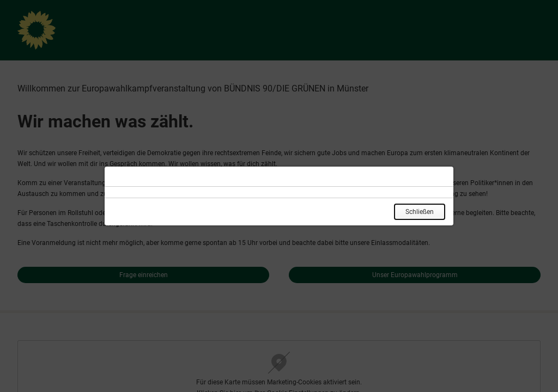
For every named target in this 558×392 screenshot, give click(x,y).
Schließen (420, 212)
